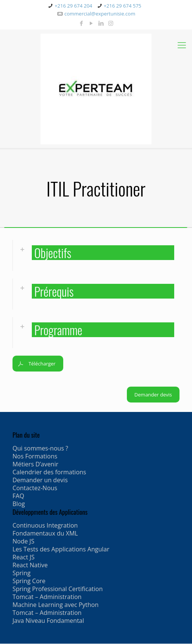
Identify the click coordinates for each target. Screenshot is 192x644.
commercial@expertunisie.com (100, 14)
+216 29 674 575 (123, 6)
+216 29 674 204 (73, 6)
